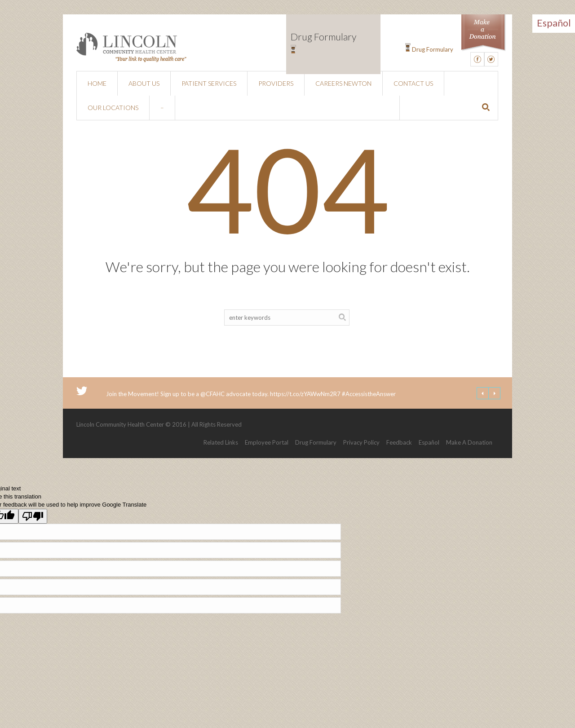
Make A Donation (469, 442)
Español (429, 442)
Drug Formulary (433, 49)
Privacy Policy (361, 442)
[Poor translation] (33, 516)
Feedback (399, 442)
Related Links (221, 442)
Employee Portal (267, 442)
